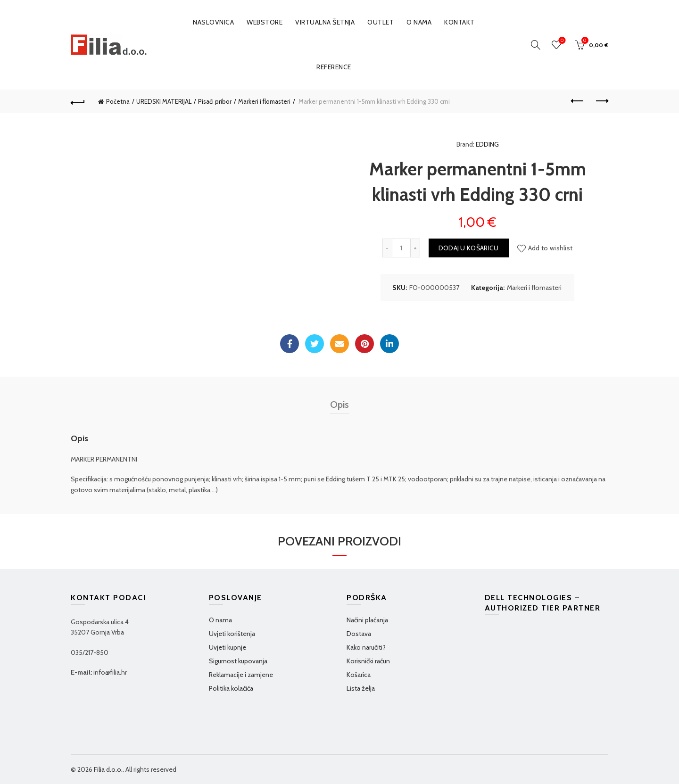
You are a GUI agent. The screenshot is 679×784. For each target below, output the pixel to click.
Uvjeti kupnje (228, 647)
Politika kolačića (231, 688)
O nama (419, 22)
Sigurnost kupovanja (238, 661)
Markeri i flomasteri (264, 101)
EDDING (487, 144)
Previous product (578, 101)
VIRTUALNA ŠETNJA (325, 22)
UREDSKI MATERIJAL (164, 101)
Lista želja (361, 688)
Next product (601, 101)
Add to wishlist (551, 248)
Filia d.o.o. (108, 769)
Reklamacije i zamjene (241, 675)
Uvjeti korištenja (232, 634)
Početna (118, 101)
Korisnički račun (368, 661)
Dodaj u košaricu (469, 248)
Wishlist (561, 41)
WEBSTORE (265, 22)
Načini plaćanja (367, 620)
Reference (334, 67)
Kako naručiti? (366, 647)
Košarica (359, 675)
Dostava (359, 634)
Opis (339, 404)
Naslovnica (213, 22)
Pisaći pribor (215, 101)
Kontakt (460, 22)
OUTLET (381, 22)
